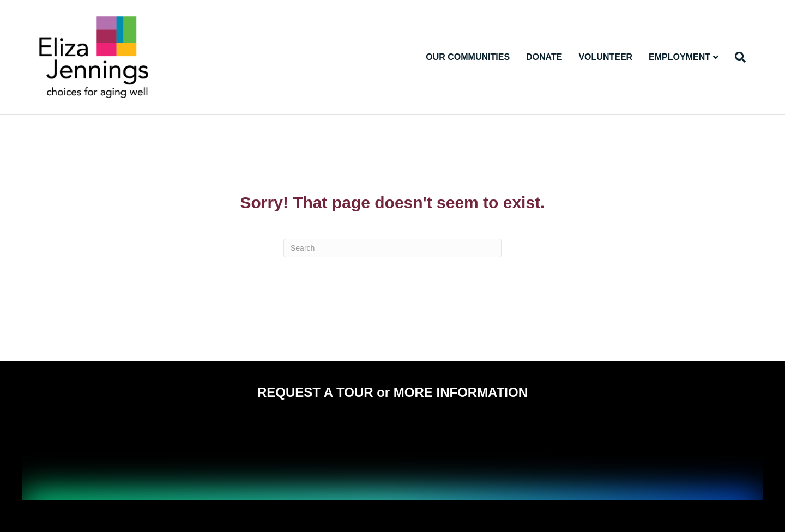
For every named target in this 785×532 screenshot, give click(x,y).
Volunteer (605, 57)
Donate (544, 57)
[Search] (736, 57)
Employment (680, 57)
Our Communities (468, 57)
